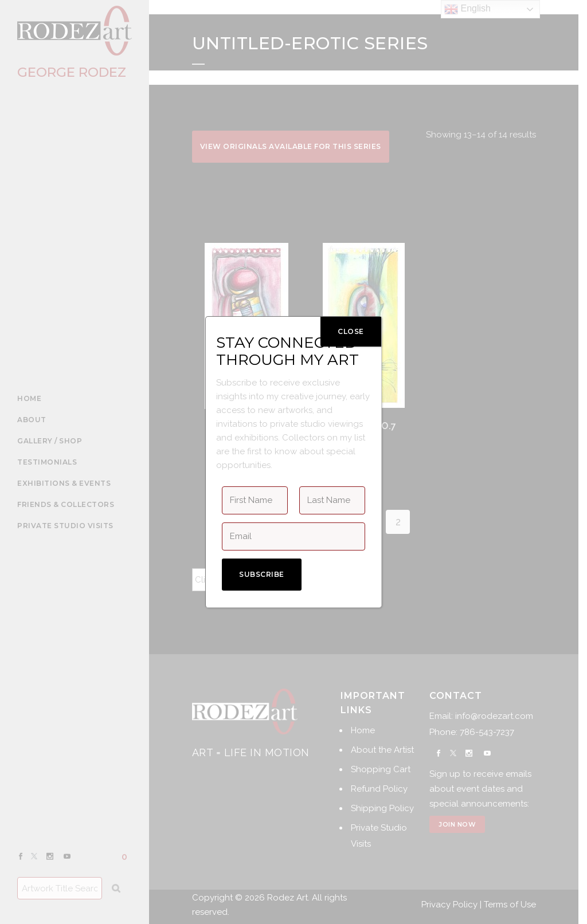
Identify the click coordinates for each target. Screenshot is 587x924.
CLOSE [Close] (351, 331)
